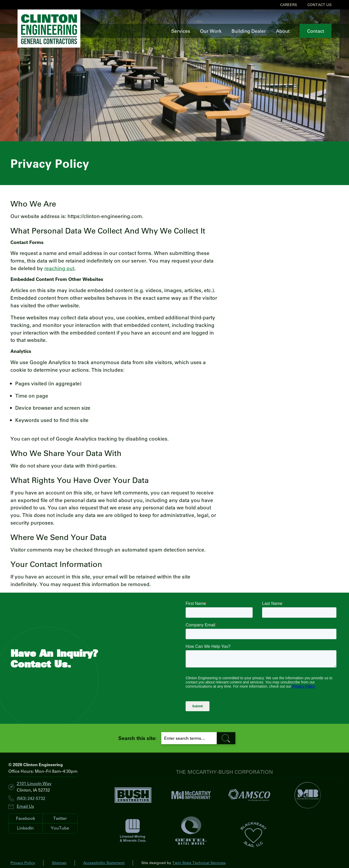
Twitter (60, 818)
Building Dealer (249, 31)
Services (181, 31)
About (283, 31)
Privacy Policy (23, 863)
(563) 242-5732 (31, 799)
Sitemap (59, 863)
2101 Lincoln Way (34, 783)
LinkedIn (25, 828)
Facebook (26, 818)
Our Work (211, 31)
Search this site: (137, 738)
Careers (289, 5)
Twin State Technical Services (199, 863)
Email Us (25, 806)
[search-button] (226, 738)
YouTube (60, 828)
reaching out (59, 268)
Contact (316, 31)
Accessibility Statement (104, 863)
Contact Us (319, 5)
